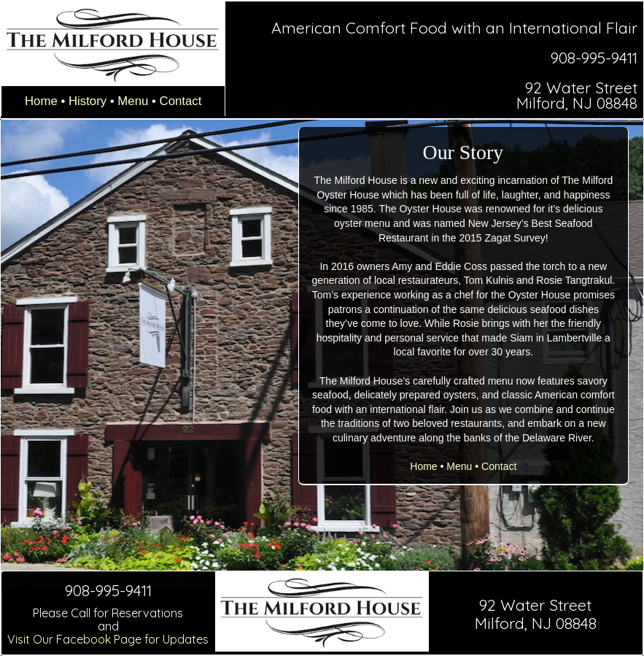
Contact (181, 101)
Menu (133, 101)
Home (41, 101)
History (88, 101)
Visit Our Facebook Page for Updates (108, 639)
